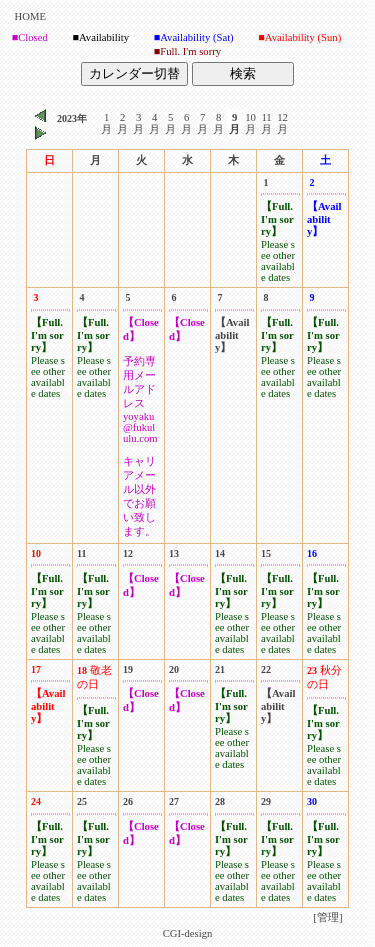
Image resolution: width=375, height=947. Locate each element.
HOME (30, 16)
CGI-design (188, 933)
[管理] (327, 917)
